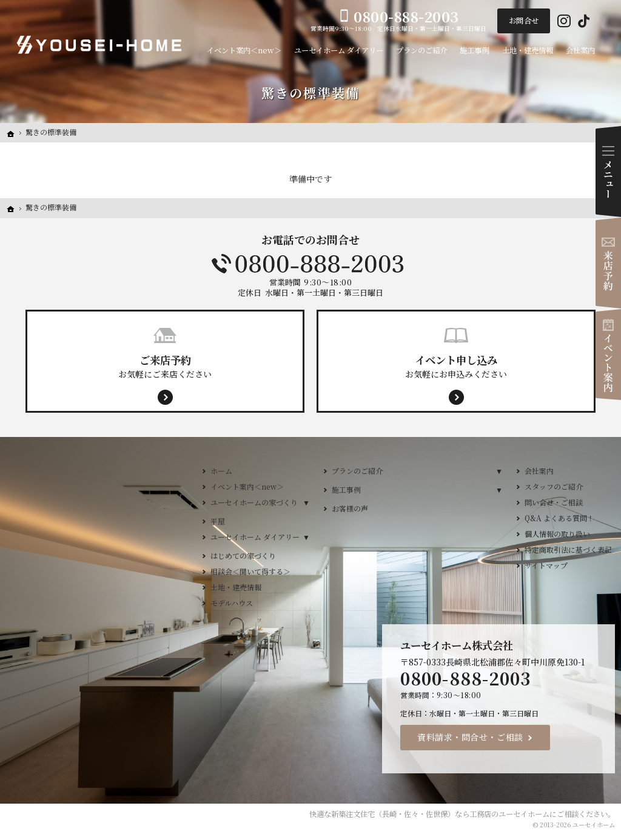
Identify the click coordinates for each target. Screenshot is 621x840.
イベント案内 (608, 355)
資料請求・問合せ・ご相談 (470, 737)
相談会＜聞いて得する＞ (250, 571)
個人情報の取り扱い (557, 534)
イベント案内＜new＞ (247, 486)
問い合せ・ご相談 (554, 502)
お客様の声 (350, 508)
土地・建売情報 (236, 587)
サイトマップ (546, 565)
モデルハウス (232, 603)
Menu (608, 172)
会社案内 (539, 471)
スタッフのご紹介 (554, 486)
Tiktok (584, 21)
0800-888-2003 (310, 264)
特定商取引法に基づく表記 (568, 549)
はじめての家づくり (243, 555)
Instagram (564, 21)
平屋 (218, 521)
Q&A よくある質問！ (559, 518)
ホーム (221, 471)
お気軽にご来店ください (165, 366)
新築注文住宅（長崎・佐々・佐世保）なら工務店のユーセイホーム (440, 814)
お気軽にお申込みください (456, 366)
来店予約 (608, 263)
